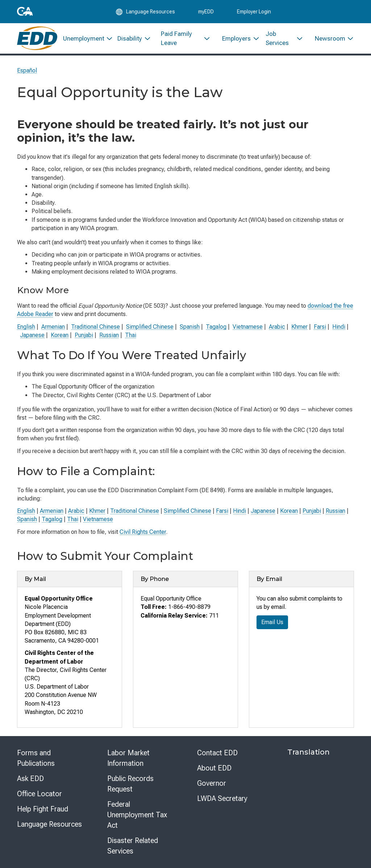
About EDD (214, 768)
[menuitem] (85, 39)
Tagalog (216, 327)
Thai (131, 335)
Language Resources (49, 824)
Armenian (53, 327)
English (26, 327)
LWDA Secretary (222, 798)
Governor (212, 783)
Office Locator (39, 794)
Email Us (272, 622)
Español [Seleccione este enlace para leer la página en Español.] (27, 70)
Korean (60, 335)
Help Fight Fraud (43, 809)
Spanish (190, 327)
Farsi (320, 327)
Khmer (299, 327)
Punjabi (84, 335)
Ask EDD (30, 778)
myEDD (206, 12)
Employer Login (254, 12)
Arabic (277, 327)
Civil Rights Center (143, 532)
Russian (109, 335)
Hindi (339, 327)
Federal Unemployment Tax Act (137, 815)
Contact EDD (217, 753)
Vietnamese (248, 327)
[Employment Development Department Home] (37, 39)
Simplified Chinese (150, 327)
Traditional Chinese (95, 327)
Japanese (32, 335)
